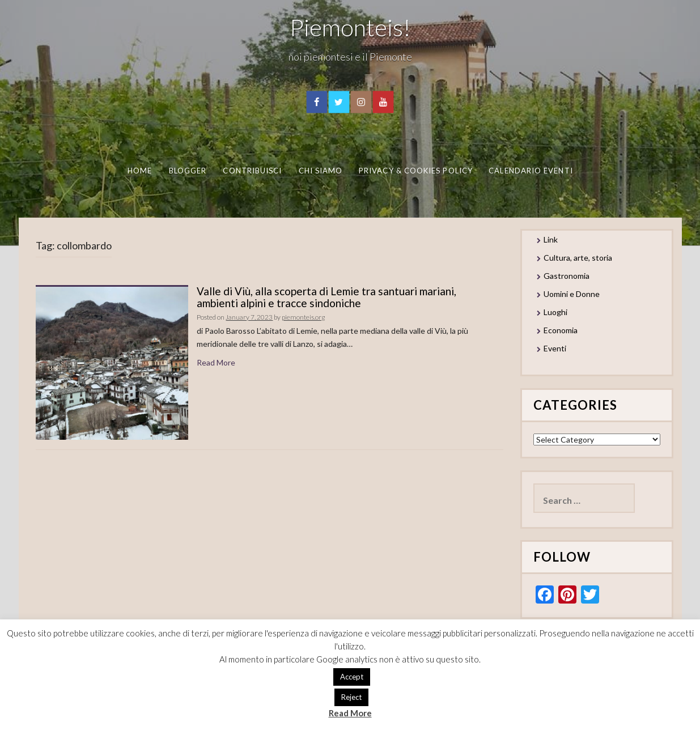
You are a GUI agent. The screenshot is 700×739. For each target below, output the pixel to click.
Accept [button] (352, 677)
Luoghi (555, 312)
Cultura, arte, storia (578, 258)
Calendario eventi (531, 171)
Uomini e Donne (572, 294)
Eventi (555, 348)
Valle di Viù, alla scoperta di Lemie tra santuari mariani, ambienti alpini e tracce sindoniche (326, 297)
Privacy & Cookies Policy (416, 171)
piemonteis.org (303, 317)
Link (551, 239)
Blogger (188, 171)
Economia (561, 330)
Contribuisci (252, 171)
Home (140, 171)
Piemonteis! (350, 27)
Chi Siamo (321, 171)
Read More (216, 362)
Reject (351, 697)
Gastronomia (567, 276)
